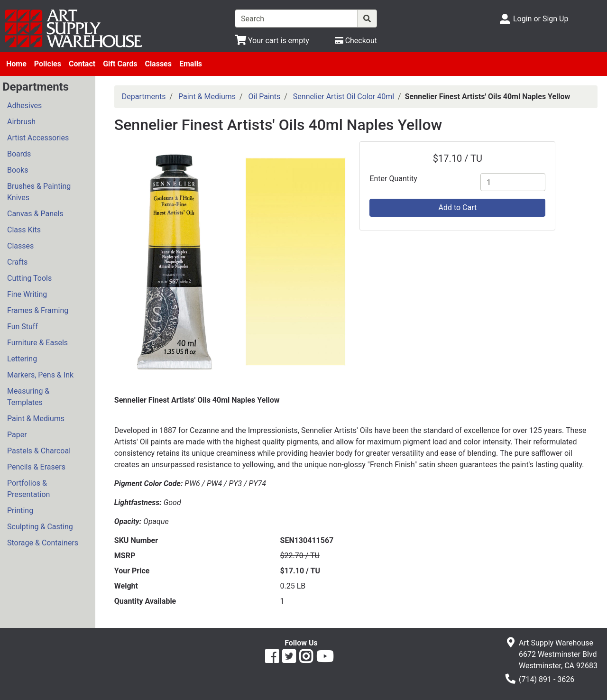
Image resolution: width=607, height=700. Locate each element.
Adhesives (24, 106)
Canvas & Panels (35, 214)
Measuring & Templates (28, 397)
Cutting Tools (29, 278)
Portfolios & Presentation (28, 489)
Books (18, 170)
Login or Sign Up (541, 19)
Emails (191, 64)
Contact (82, 64)
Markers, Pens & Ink (40, 375)
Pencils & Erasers (36, 467)
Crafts (17, 262)
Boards (19, 154)
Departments (144, 97)
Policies (48, 64)
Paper (17, 435)
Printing (20, 511)
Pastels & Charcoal (39, 451)
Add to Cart (457, 207)
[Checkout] (356, 41)
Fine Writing (27, 294)
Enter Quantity (393, 179)
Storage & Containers (43, 543)
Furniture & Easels (37, 343)
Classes (158, 64)
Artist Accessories (38, 138)
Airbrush (21, 122)
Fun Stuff (23, 327)
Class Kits (24, 230)
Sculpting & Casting (40, 527)
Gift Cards (120, 64)
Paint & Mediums (36, 419)
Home (16, 64)
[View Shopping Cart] (272, 41)
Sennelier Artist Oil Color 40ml (344, 97)
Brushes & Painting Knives (39, 192)
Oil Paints (265, 97)
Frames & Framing (38, 310)
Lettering (22, 359)
